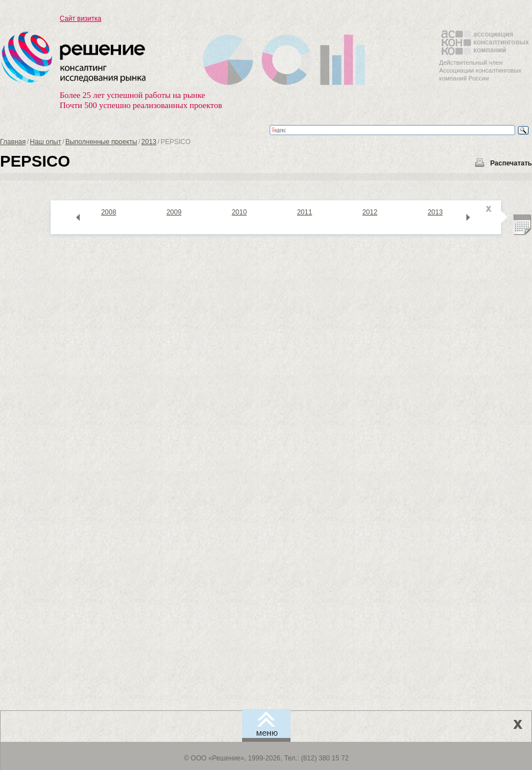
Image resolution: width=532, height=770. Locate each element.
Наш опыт (46, 142)
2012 (370, 212)
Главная (13, 142)
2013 (149, 142)
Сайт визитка (81, 19)
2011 (305, 212)
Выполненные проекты (101, 142)
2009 (174, 212)
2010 (240, 212)
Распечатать (511, 163)
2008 (109, 212)
